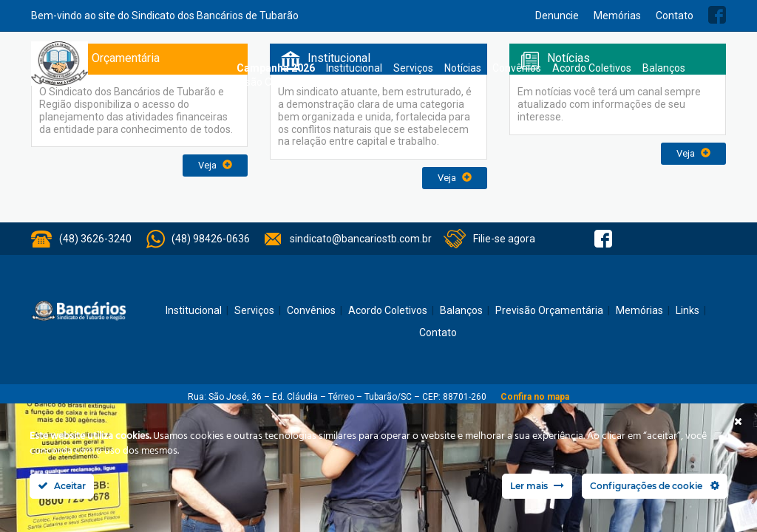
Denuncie (557, 16)
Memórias (617, 16)
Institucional (354, 68)
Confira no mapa (535, 397)
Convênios (517, 68)
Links (688, 310)
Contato (675, 16)
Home (218, 68)
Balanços (664, 68)
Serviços (413, 68)
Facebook (717, 15)
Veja (215, 165)
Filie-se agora (504, 239)
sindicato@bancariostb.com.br (361, 239)
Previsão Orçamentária (276, 82)
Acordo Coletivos (592, 68)
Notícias (463, 68)
